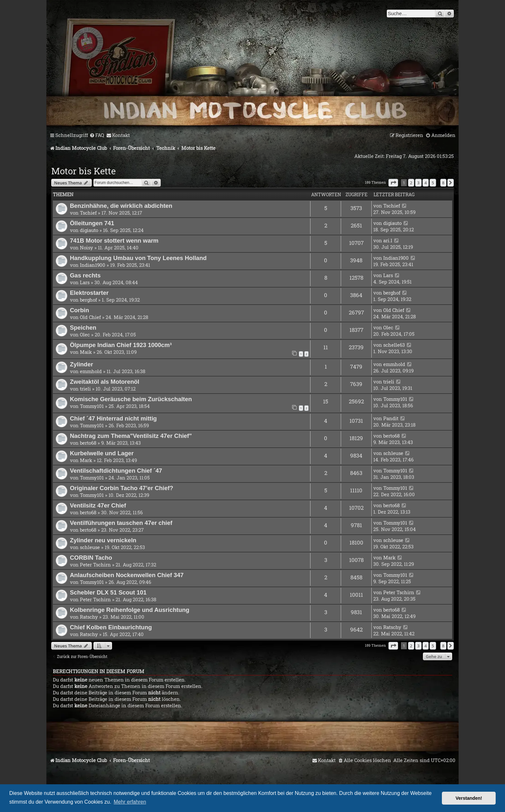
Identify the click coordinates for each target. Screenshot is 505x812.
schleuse (393, 453)
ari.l (388, 240)
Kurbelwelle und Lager (102, 453)
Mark (86, 460)
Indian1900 (93, 265)
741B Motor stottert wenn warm (114, 241)
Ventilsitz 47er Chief (98, 505)
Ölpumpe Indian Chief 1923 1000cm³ (121, 345)
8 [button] (443, 183)
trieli (85, 389)
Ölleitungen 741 (92, 223)
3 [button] (418, 183)
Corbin (80, 310)
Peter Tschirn (95, 565)
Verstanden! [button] (469, 798)
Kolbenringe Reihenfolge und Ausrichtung (130, 610)
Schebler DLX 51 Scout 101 (108, 592)
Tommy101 (92, 406)
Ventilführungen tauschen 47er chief (121, 523)
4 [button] (426, 183)
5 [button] (433, 183)
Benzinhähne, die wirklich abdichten (121, 206)
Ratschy (89, 617)
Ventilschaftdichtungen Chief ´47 (116, 471)
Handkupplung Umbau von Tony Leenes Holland (138, 258)
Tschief (88, 213)
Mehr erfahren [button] (130, 802)
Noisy (86, 247)
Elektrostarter (89, 293)
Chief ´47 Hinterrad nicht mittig (113, 418)
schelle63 (394, 345)
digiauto (89, 230)
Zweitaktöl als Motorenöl (105, 382)
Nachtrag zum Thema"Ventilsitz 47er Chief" (131, 436)
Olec (85, 334)
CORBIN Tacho (91, 558)
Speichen (83, 328)
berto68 (88, 443)
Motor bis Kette (83, 171)
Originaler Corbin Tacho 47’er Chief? (122, 488)
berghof (88, 300)
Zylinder (81, 364)
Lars (85, 282)
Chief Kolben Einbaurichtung (111, 627)
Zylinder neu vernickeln (103, 540)
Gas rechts (85, 275)
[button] (393, 183)
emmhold (91, 371)
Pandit (391, 418)
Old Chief (90, 317)
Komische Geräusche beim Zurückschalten (131, 399)
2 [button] (411, 183)
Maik (86, 352)
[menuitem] (97, 135)
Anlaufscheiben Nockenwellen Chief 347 (127, 575)
